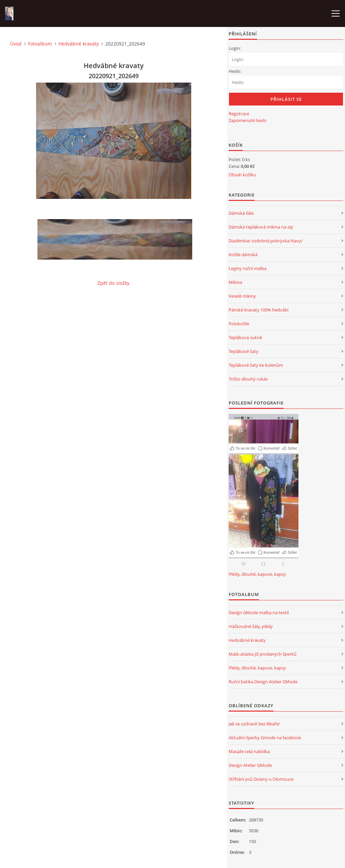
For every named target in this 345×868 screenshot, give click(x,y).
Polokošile (239, 324)
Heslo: (235, 71)
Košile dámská (243, 255)
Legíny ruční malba (248, 268)
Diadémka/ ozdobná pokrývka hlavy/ (266, 241)
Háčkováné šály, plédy (251, 626)
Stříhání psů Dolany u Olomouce (261, 779)
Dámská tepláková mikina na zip (261, 227)
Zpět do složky (113, 283)
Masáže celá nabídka (249, 751)
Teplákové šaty (243, 351)
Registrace (239, 114)
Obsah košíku (242, 175)
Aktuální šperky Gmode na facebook (265, 738)
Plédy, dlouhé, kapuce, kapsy (257, 574)
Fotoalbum (40, 44)
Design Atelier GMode (250, 765)
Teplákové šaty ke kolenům (256, 365)
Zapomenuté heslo (248, 120)
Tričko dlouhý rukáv (248, 379)
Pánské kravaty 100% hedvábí (258, 310)
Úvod (16, 44)
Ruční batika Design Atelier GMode (263, 682)
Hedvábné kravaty (79, 44)
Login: (235, 48)
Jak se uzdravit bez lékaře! (254, 724)
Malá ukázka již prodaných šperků (263, 654)
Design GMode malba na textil (259, 612)
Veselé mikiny (242, 296)
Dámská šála (241, 213)
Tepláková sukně (245, 337)
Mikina (235, 282)
